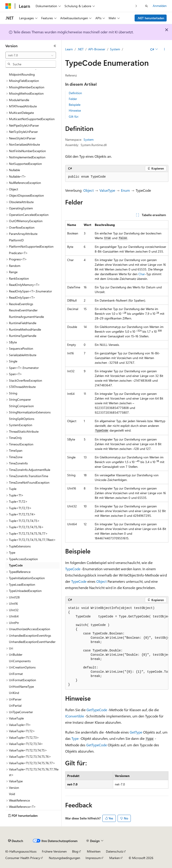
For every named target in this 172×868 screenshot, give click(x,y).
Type (75, 738)
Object (88, 190)
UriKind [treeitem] (14, 693)
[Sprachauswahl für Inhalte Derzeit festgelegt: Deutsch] (16, 841)
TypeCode (73, 569)
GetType (136, 732)
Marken (115, 858)
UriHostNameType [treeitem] (21, 686)
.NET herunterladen (151, 18)
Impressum (93, 858)
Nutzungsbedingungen (64, 858)
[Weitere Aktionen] (164, 49)
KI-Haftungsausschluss (21, 851)
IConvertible (75, 716)
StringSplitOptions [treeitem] (22, 419)
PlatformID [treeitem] (16, 240)
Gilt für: (74, 116)
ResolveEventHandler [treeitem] (23, 310)
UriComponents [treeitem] (20, 661)
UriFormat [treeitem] (16, 674)
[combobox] (31, 55)
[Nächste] (136, 6)
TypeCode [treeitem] (16, 565)
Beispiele (75, 105)
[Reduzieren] (55, 46)
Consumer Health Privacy (23, 858)
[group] (117, 647)
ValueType (107, 190)
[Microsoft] (8, 6)
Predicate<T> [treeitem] (18, 253)
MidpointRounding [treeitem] (22, 74)
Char (142, 274)
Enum (125, 190)
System (115, 49)
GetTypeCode (97, 710)
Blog (75, 851)
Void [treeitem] (12, 794)
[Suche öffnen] (146, 6)
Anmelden (160, 6)
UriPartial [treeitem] (15, 705)
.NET (81, 49)
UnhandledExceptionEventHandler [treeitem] (32, 642)
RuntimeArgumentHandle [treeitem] (26, 317)
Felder (73, 99)
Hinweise (75, 110)
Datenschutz (115, 851)
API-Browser (97, 49)
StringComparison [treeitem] (21, 406)
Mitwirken (94, 851)
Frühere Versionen (54, 851)
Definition (75, 93)
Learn (69, 49)
